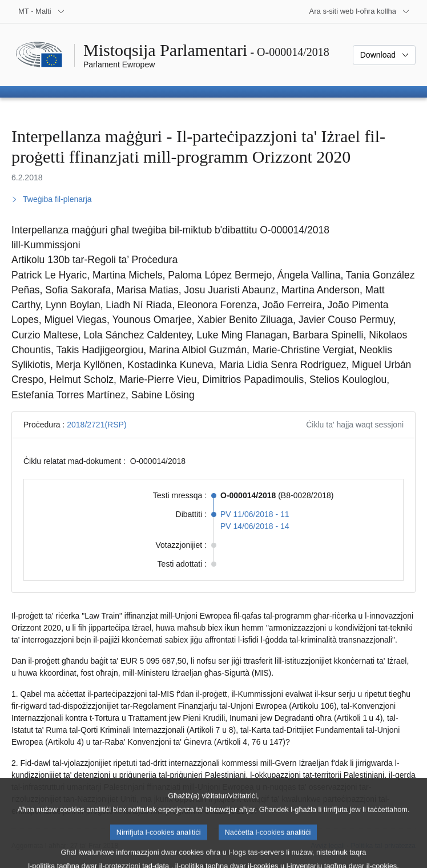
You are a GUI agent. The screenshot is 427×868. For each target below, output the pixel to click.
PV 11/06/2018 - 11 (255, 514)
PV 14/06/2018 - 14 (255, 526)
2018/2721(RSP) (96, 425)
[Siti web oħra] (360, 11)
